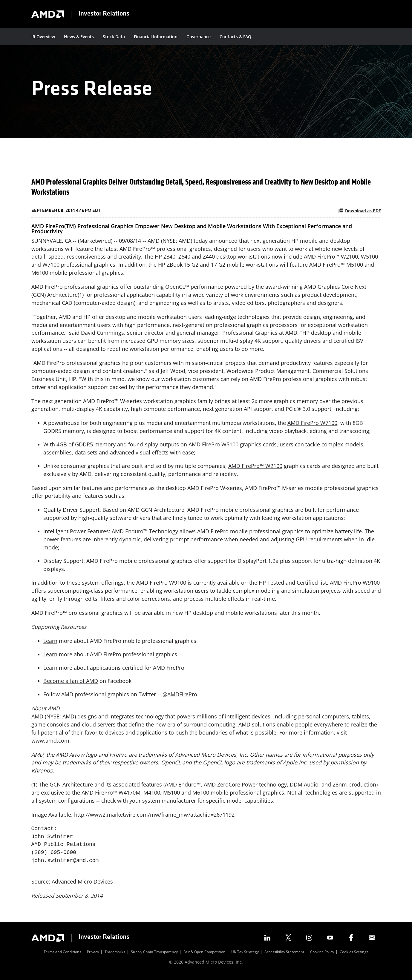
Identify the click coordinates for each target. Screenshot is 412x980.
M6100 (40, 274)
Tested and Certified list (297, 586)
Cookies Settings (354, 956)
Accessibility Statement (284, 956)
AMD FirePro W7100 (312, 425)
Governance (199, 37)
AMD (154, 242)
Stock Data (114, 37)
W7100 (51, 266)
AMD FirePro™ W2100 (255, 468)
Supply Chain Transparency (154, 956)
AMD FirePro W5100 (213, 447)
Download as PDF (360, 212)
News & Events (79, 37)
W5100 (369, 258)
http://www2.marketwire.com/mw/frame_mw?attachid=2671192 (154, 818)
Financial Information (156, 37)
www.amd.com (50, 744)
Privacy (93, 956)
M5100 (355, 266)
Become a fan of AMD (71, 684)
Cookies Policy (322, 956)
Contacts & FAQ (235, 37)
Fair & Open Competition (205, 956)
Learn (50, 644)
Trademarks (115, 956)
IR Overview (43, 37)
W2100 (349, 258)
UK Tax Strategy (245, 956)
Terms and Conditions (62, 956)
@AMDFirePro (180, 698)
